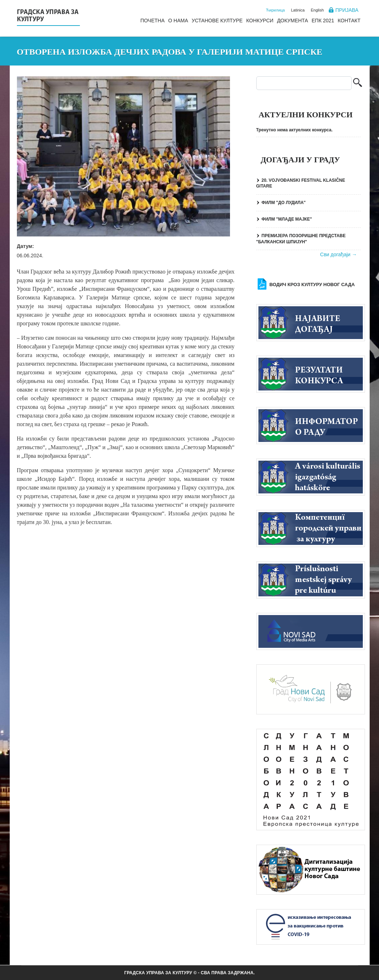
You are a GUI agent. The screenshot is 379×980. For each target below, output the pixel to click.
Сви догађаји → (338, 254)
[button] (124, 156)
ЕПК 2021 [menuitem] (323, 21)
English (317, 10)
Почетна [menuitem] (152, 21)
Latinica (298, 10)
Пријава (347, 10)
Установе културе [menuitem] (217, 21)
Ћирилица (276, 10)
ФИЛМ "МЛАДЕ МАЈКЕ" (287, 219)
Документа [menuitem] (293, 21)
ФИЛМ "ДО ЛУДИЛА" (284, 203)
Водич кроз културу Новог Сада (312, 284)
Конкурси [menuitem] (260, 21)
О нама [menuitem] (178, 21)
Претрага (358, 83)
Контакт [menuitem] (349, 21)
